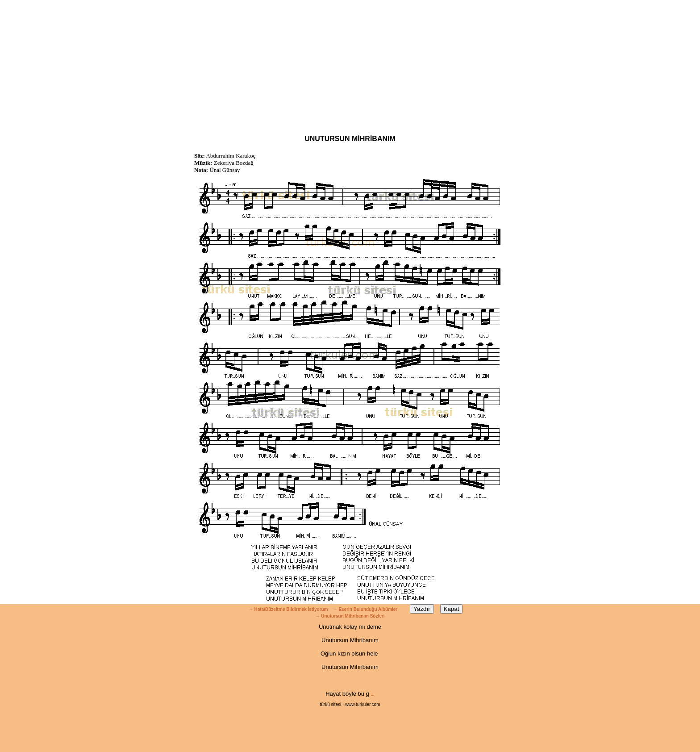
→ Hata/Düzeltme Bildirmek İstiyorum (288, 609)
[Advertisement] (350, 63)
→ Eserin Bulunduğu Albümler (366, 609)
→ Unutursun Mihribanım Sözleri (350, 616)
